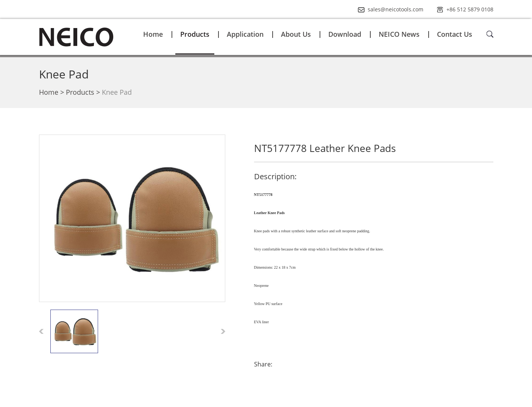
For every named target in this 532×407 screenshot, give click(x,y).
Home (153, 34)
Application (245, 34)
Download (345, 34)
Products (195, 34)
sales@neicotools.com (395, 9)
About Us (296, 34)
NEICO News (399, 34)
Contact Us (455, 34)
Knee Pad (64, 74)
